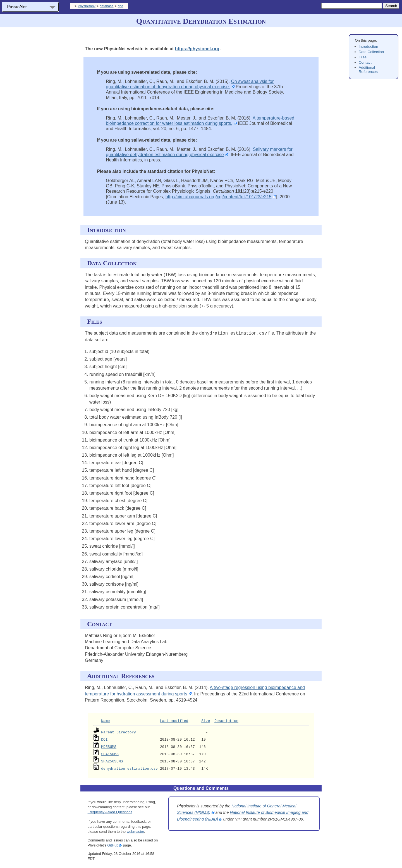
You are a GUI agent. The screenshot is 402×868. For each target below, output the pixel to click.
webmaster (135, 831)
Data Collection (371, 52)
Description (226, 720)
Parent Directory (119, 732)
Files (363, 57)
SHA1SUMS (110, 753)
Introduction (368, 46)
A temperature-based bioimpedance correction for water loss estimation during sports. (200, 121)
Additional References (368, 70)
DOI (104, 739)
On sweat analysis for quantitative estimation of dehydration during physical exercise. (190, 84)
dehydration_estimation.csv (129, 768)
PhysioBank (87, 6)
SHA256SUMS (112, 761)
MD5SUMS (109, 746)
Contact (365, 62)
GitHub (113, 845)
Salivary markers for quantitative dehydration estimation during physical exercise (199, 152)
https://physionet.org (197, 49)
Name (105, 720)
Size (206, 720)
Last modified (174, 720)
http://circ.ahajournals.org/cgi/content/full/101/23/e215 (219, 197)
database (107, 6)
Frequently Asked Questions (110, 811)
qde (121, 6)
